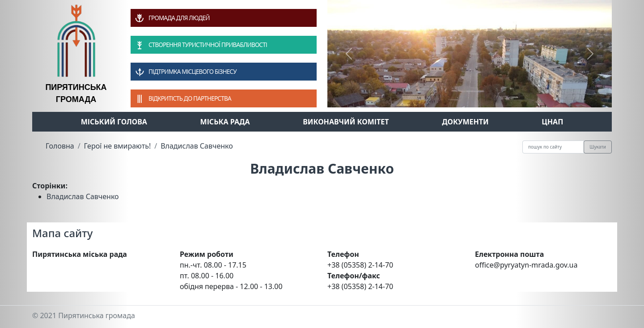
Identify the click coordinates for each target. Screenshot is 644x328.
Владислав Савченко (197, 146)
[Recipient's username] (553, 147)
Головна (60, 146)
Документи (465, 122)
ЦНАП (552, 122)
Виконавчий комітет (346, 122)
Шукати (598, 147)
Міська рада (225, 122)
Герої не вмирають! (118, 146)
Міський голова (114, 122)
